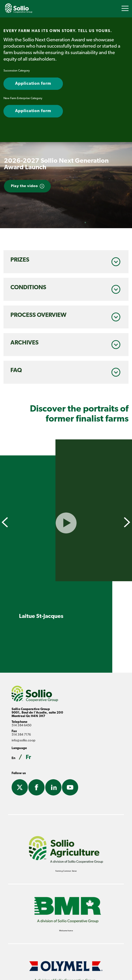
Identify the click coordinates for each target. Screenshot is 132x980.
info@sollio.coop (23, 741)
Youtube (70, 788)
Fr (28, 758)
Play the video (24, 186)
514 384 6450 (21, 725)
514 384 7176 (21, 735)
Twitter (20, 788)
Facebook (36, 788)
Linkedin (53, 788)
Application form (33, 84)
